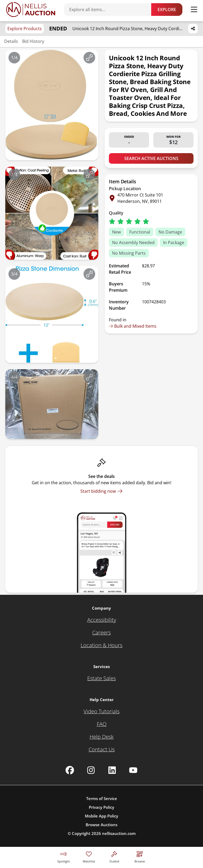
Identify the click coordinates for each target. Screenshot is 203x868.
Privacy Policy (101, 807)
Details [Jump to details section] (11, 41)
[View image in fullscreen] (89, 58)
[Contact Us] (102, 750)
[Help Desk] (102, 737)
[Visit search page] (140, 856)
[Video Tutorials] (101, 711)
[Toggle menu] (194, 10)
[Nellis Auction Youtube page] (133, 770)
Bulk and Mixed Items (133, 326)
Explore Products (25, 29)
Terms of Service (102, 798)
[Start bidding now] (101, 491)
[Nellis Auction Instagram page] (91, 770)
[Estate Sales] (101, 678)
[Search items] (110, 10)
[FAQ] (102, 724)
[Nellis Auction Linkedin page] (112, 770)
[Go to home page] (31, 10)
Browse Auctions (101, 825)
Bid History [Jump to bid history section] (33, 41)
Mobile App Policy (101, 816)
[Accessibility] (102, 620)
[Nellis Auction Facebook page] (70, 770)
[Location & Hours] (101, 645)
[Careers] (101, 633)
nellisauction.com (119, 833)
